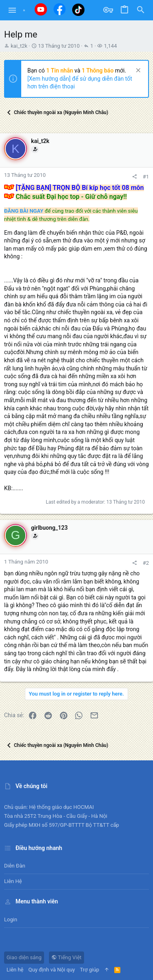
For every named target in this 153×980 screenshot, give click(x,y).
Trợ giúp (90, 970)
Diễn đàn (15, 866)
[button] (12, 10)
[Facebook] (60, 9)
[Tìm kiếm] (141, 10)
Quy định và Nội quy (52, 970)
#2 (146, 563)
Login (11, 919)
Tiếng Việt (67, 957)
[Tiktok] (78, 10)
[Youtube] (41, 9)
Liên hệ (13, 881)
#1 (146, 177)
